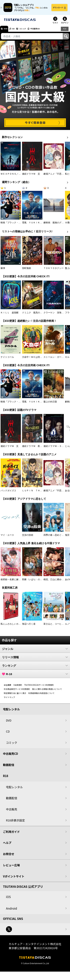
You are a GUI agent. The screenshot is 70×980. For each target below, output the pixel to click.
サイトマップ (9, 700)
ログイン (65, 25)
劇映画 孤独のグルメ (55, 225)
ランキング (35, 668)
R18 (64, 31)
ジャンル (35, 651)
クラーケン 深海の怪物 (56, 315)
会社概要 (7, 687)
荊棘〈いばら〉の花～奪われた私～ (40, 582)
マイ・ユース (7, 537)
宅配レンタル (14, 789)
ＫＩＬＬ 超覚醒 (10, 315)
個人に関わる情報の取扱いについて (47, 691)
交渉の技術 (28, 537)
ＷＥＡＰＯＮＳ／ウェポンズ (15, 176)
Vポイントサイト (14, 879)
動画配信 (9, 767)
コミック (29, 31)
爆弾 (3, 271)
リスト (55, 25)
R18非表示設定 (15, 823)
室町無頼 (27, 271)
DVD (7, 31)
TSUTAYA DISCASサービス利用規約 (39, 687)
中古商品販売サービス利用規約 (17, 691)
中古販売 (12, 812)
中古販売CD (46, 31)
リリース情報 (35, 660)
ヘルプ (7, 845)
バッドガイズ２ (8, 493)
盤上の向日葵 (50, 404)
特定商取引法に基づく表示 (15, 696)
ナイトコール (7, 359)
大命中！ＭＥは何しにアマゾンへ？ (40, 359)
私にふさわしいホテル (12, 626)
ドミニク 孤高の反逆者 (34, 315)
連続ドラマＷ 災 (31, 176)
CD (17, 31)
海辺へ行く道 (29, 626)
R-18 (35, 676)
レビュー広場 (11, 867)
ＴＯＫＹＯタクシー (54, 271)
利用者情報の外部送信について (41, 696)
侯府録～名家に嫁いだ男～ (14, 582)
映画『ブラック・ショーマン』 (16, 225)
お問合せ (9, 856)
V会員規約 (18, 687)
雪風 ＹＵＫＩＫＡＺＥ (34, 225)
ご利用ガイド (11, 834)
